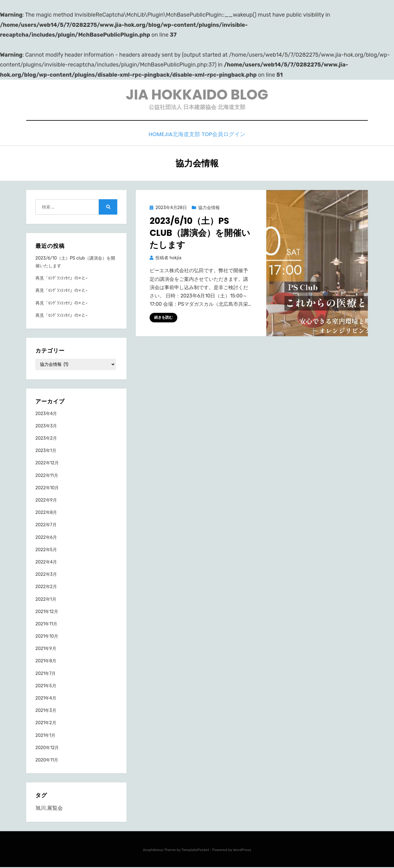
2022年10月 (47, 488)
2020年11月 (47, 760)
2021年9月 (46, 649)
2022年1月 (46, 600)
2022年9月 (46, 501)
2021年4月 (46, 698)
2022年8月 (46, 513)
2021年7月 (46, 674)
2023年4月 (46, 414)
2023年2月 (46, 439)
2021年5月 (46, 686)
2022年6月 (46, 538)
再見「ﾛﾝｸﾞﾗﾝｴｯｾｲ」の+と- (61, 279)
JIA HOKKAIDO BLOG (197, 95)
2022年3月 (46, 575)
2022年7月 (46, 525)
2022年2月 (46, 587)
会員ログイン (235, 136)
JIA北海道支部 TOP (190, 136)
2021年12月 (47, 612)
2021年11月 (46, 624)
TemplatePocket (195, 850)
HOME (153, 136)
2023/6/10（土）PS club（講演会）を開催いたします (200, 233)
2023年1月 (46, 451)
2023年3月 (46, 426)
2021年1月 (45, 736)
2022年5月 (46, 550)
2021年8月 (46, 662)
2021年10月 (47, 637)
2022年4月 (46, 562)
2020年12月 (47, 748)
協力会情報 (209, 208)
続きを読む (163, 318)
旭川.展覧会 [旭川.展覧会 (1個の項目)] (49, 809)
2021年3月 (46, 711)
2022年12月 (47, 464)
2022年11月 (47, 476)
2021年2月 (46, 723)
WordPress (242, 850)
